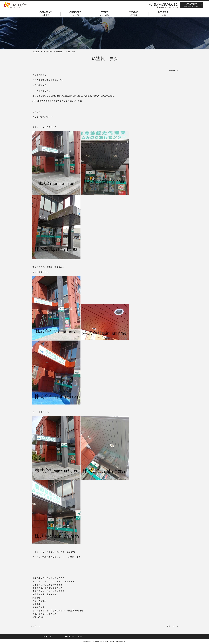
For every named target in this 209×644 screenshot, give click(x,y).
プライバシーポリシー (73, 637)
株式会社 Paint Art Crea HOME (43, 52)
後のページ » (172, 626)
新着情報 (59, 52)
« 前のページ (37, 626)
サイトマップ (48, 637)
